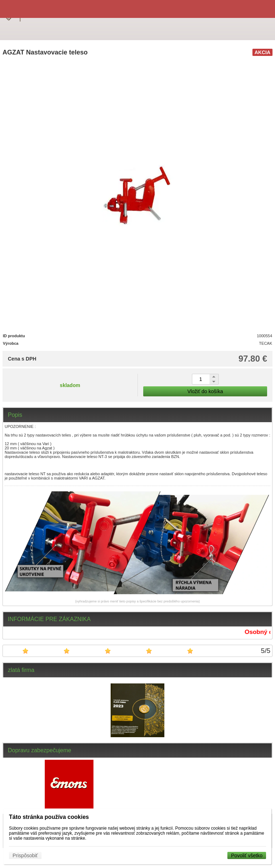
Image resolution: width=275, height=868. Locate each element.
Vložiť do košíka (205, 391)
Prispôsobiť (25, 855)
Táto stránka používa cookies (49, 817)
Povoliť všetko (247, 855)
